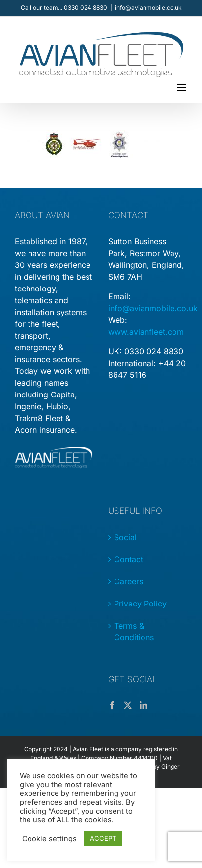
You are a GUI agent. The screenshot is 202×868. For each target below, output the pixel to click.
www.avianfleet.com (146, 332)
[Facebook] (112, 705)
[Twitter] (128, 705)
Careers (129, 581)
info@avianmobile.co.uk (148, 8)
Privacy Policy (140, 604)
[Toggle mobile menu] (182, 88)
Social (125, 537)
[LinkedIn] (144, 705)
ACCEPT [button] (103, 838)
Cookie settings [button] (49, 839)
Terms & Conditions (134, 631)
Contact (129, 559)
